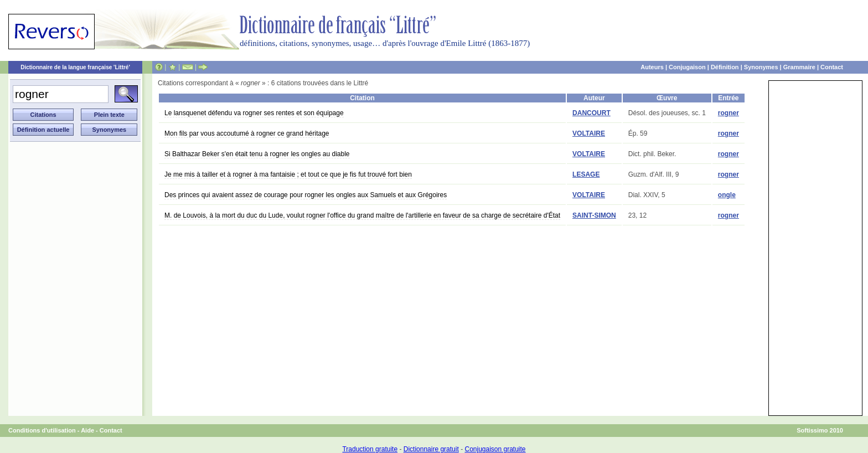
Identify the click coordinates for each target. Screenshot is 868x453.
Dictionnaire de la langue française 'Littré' (75, 67)
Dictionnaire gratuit (431, 449)
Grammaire (799, 67)
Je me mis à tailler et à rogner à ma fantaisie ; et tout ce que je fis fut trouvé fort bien (288, 174)
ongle (727, 195)
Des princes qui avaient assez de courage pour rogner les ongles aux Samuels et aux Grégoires (306, 195)
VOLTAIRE (589, 133)
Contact (832, 67)
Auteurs (652, 67)
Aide (87, 430)
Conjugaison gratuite (495, 449)
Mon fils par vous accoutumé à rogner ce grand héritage (247, 133)
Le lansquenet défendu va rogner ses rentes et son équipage (254, 113)
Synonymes (761, 67)
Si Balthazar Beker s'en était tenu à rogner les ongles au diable (257, 154)
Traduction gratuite (370, 449)
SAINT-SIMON (594, 215)
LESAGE (586, 174)
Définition (725, 67)
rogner (728, 113)
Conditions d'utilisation (42, 430)
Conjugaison (687, 67)
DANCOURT (591, 113)
